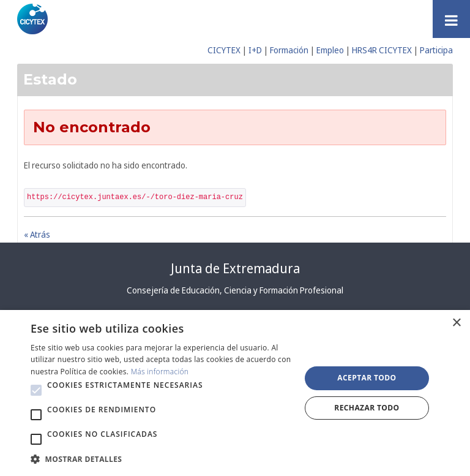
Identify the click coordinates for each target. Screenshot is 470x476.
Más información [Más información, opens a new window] (160, 372)
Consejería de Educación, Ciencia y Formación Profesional (235, 290)
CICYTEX (224, 50)
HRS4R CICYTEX (382, 50)
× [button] (456, 323)
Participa (436, 50)
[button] (36, 390)
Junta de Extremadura (235, 268)
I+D (255, 50)
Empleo (330, 50)
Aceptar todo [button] (367, 378)
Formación (289, 50)
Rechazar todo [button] (367, 408)
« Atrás (37, 234)
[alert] (235, 393)
